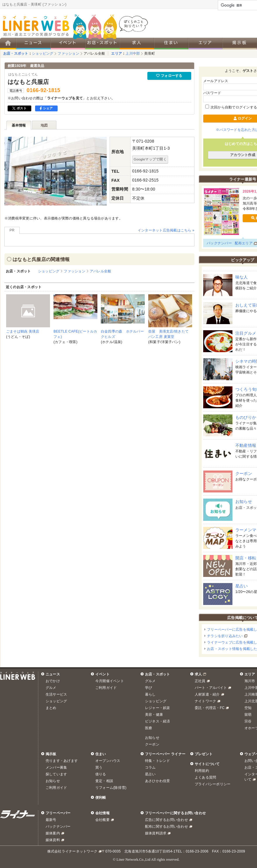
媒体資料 (53, 840)
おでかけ (53, 681)
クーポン (244, 473)
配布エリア (244, 243)
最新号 (51, 820)
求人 (198, 674)
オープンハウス (108, 761)
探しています (56, 774)
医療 (149, 728)
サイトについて (207, 764)
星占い (242, 586)
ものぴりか (246, 417)
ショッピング (43, 53)
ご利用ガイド (106, 688)
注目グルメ (246, 333)
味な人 (242, 277)
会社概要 (102, 820)
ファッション (68, 53)
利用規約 (202, 771)
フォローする (169, 76)
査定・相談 (104, 781)
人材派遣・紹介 (207, 694)
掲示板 (51, 754)
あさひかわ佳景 (158, 781)
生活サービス (56, 694)
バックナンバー (219, 243)
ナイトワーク (205, 701)
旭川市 (250, 681)
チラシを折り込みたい (225, 636)
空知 (248, 708)
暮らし (150, 694)
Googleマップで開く (150, 159)
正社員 (200, 681)
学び (149, 688)
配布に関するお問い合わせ (167, 826)
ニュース (53, 674)
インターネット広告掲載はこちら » (166, 230)
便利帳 (101, 798)
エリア (117, 53)
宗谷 (248, 721)
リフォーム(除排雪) (111, 788)
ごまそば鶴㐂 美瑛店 (23, 331)
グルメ (51, 688)
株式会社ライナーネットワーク (72, 851)
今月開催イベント (110, 681)
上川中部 (133, 53)
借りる (101, 774)
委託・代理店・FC (210, 708)
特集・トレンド (158, 761)
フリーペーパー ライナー (165, 754)
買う (99, 767)
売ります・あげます (62, 761)
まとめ (51, 708)
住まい (101, 754)
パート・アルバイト (211, 688)
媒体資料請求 (156, 833)
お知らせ (244, 502)
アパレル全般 (94, 53)
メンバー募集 (56, 767)
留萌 (248, 715)
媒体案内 (53, 833)
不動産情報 (246, 445)
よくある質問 (205, 777)
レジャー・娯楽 (158, 708)
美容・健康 (154, 715)
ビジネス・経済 (158, 721)
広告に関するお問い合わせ (167, 820)
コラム (150, 767)
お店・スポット (16, 53)
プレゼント (204, 754)
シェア (46, 108)
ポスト (19, 108)
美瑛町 (150, 53)
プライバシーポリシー (213, 784)
